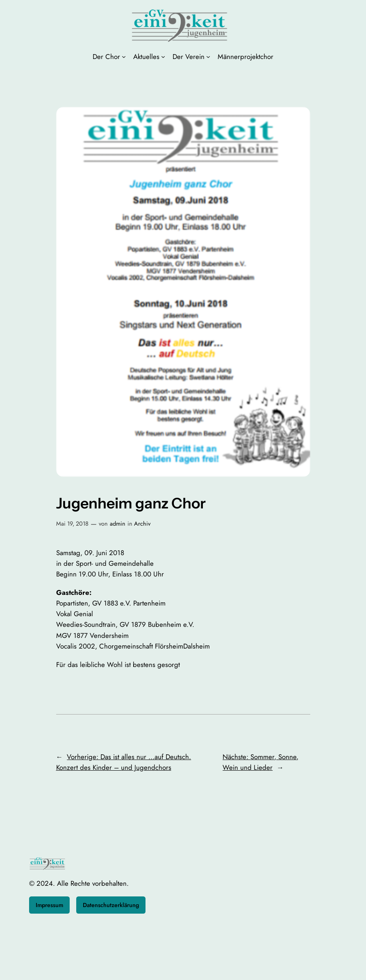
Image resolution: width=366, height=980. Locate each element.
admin (118, 524)
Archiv (142, 524)
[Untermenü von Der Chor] (124, 57)
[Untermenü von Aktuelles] (163, 57)
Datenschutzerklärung (111, 905)
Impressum (49, 905)
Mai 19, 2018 (72, 524)
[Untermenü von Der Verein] (208, 57)
